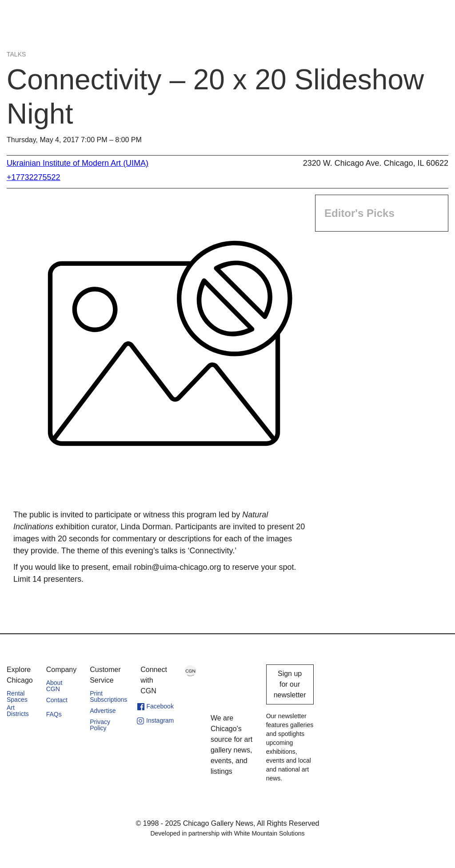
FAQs (54, 714)
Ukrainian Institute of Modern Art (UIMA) (78, 163)
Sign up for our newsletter (290, 684)
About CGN (54, 686)
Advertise (103, 711)
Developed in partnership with (227, 833)
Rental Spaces (17, 696)
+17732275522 (34, 177)
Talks (16, 54)
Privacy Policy (100, 725)
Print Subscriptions (108, 696)
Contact (57, 700)
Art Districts (18, 711)
